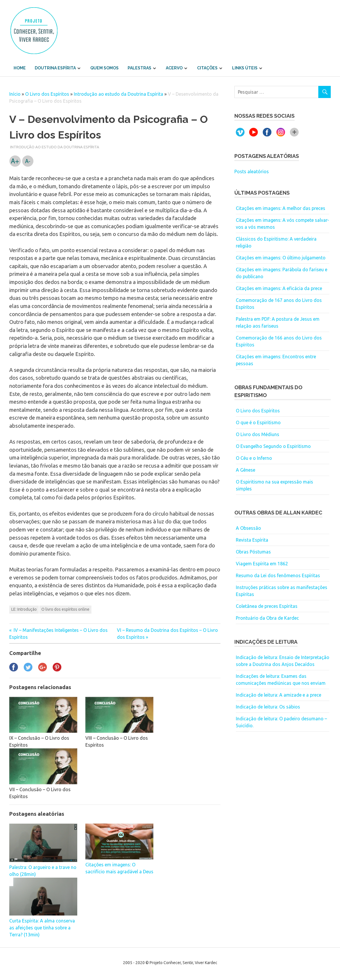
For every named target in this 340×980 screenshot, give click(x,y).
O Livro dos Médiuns (258, 434)
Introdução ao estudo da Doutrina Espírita (118, 94)
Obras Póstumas (253, 552)
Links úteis (245, 68)
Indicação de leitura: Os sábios (268, 707)
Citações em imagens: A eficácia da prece (279, 288)
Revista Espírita (252, 540)
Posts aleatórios (252, 171)
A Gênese (246, 470)
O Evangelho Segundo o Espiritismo (273, 446)
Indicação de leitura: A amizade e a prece (279, 695)
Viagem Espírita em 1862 (262, 564)
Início (15, 94)
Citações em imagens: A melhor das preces (281, 208)
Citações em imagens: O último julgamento (281, 258)
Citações (207, 68)
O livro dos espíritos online (65, 609)
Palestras (139, 68)
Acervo (174, 68)
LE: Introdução (24, 609)
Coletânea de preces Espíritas (267, 606)
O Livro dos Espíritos (47, 94)
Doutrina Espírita (55, 68)
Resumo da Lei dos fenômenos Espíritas (278, 575)
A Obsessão (248, 528)
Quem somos (104, 68)
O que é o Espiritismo (258, 422)
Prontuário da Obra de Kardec (267, 618)
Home (20, 68)
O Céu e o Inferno (254, 458)
